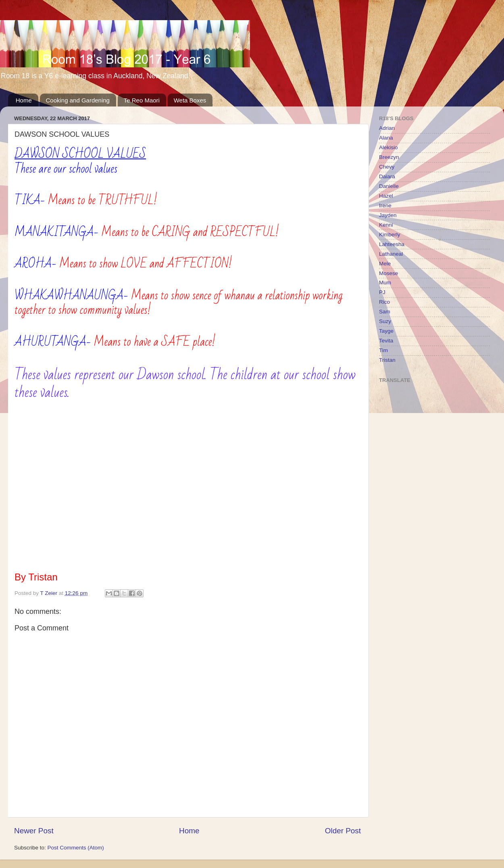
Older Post (343, 831)
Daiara (387, 176)
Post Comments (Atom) (76, 848)
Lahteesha (392, 244)
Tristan (387, 360)
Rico (384, 302)
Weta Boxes (190, 100)
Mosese (388, 273)
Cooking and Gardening (78, 100)
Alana (386, 138)
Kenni (386, 225)
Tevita (386, 341)
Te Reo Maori (142, 100)
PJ (382, 292)
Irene (385, 206)
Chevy (387, 167)
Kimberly (390, 235)
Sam (385, 312)
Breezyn (389, 157)
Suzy (385, 321)
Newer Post (34, 831)
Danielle (389, 186)
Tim (383, 350)
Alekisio (388, 147)
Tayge (386, 331)
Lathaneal (391, 254)
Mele (385, 264)
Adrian (387, 128)
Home (24, 100)
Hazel (386, 196)
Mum (385, 283)
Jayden (388, 215)
